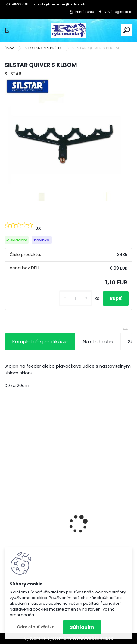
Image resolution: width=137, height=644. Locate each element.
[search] (127, 30)
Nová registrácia (118, 12)
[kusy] (76, 298)
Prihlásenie (85, 12)
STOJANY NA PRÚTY (44, 48)
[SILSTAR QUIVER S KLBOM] (68, 142)
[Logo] (69, 30)
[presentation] (8, 513)
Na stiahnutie (98, 342)
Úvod (10, 48)
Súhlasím (82, 627)
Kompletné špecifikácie (40, 342)
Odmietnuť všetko (36, 627)
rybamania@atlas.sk (64, 4)
